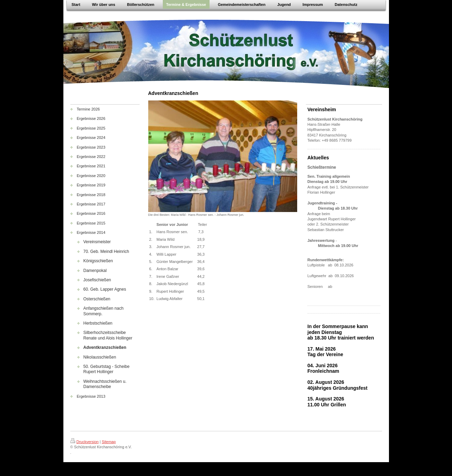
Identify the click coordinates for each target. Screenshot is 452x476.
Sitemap (109, 442)
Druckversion (85, 442)
